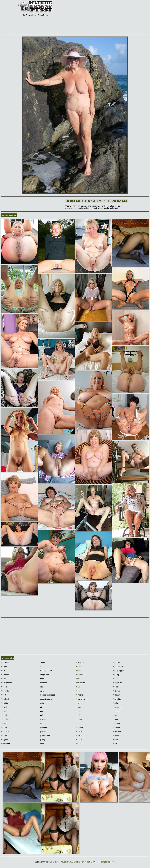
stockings (118, 707)
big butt (5, 740)
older (79, 723)
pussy (116, 675)
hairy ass (80, 662)
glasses (42, 732)
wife (115, 740)
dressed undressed (47, 695)
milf (78, 703)
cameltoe (5, 744)
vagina (117, 727)
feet (41, 711)
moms (79, 707)
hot (78, 679)
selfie (116, 687)
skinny (116, 695)
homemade (81, 675)
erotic (41, 703)
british (4, 727)
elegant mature (45, 699)
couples (42, 679)
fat (40, 707)
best (4, 695)
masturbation (82, 699)
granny (42, 740)
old (78, 715)
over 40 (80, 732)
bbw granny (7, 683)
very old (117, 732)
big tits (4, 703)
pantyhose (118, 667)
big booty (5, 699)
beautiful (5, 691)
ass (3, 671)
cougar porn (44, 675)
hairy (41, 744)
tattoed (117, 711)
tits (115, 715)
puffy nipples (119, 671)
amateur (5, 662)
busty (4, 735)
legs (78, 691)
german (42, 719)
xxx (115, 744)
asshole (5, 675)
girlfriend (43, 727)
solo (115, 703)
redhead (117, 679)
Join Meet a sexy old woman (96, 201)
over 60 (80, 740)
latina (79, 687)
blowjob (5, 719)
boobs (4, 723)
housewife (81, 683)
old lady (80, 719)
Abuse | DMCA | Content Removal (74, 862)
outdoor (80, 727)
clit (40, 667)
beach (4, 687)
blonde (5, 715)
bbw (4, 679)
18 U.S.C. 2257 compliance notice (102, 862)
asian (4, 667)
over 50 (80, 735)
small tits (117, 699)
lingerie (79, 695)
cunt (41, 687)
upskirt (117, 723)
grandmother (44, 735)
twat (115, 719)
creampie (43, 683)
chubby (42, 662)
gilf (40, 723)
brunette (5, 732)
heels (79, 671)
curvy (41, 691)
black (4, 711)
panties (117, 662)
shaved (117, 691)
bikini (4, 707)
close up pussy (45, 671)
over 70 (80, 744)
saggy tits (118, 683)
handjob (80, 667)
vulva (116, 735)
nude (79, 711)
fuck (41, 715)
